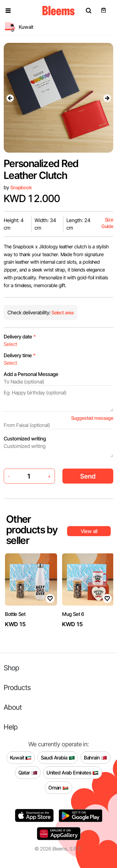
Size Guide (107, 223)
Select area (62, 313)
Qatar (28, 773)
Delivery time (20, 355)
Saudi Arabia (58, 758)
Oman (58, 788)
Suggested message (92, 418)
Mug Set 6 (73, 614)
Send (88, 476)
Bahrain (96, 758)
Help (11, 727)
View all (89, 531)
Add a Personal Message (31, 374)
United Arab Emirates (73, 773)
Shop (12, 668)
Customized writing (25, 439)
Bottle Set (15, 614)
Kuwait (21, 758)
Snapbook (21, 188)
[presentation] (10, 98)
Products (17, 687)
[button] (8, 11)
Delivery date (20, 337)
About (13, 707)
